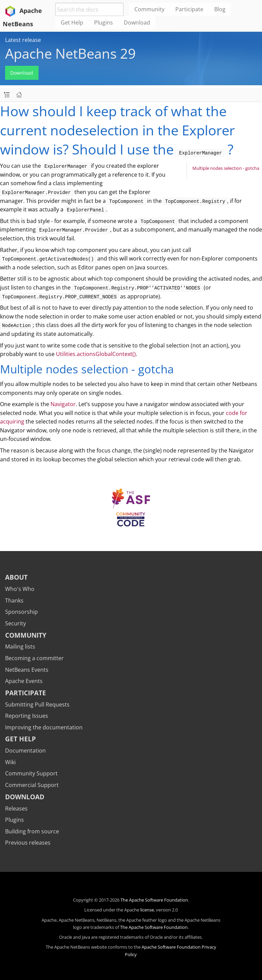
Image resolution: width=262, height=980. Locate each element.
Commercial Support (32, 785)
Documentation (25, 751)
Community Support (31, 773)
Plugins (14, 820)
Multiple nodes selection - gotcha (226, 168)
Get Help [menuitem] (72, 23)
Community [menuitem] (149, 9)
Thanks (14, 600)
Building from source (32, 831)
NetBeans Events (27, 670)
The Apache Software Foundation (154, 900)
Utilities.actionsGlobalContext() (96, 354)
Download (22, 73)
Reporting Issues (27, 716)
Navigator (63, 404)
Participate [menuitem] (189, 9)
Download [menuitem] (137, 23)
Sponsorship (21, 612)
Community (26, 635)
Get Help (20, 739)
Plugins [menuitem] (104, 23)
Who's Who (20, 589)
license (147, 910)
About (16, 577)
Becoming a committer (34, 658)
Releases (16, 808)
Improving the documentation (44, 727)
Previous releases (28, 843)
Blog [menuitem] (220, 9)
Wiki (10, 762)
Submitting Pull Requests (37, 704)
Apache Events (24, 681)
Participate (26, 693)
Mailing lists (20, 647)
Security (16, 623)
